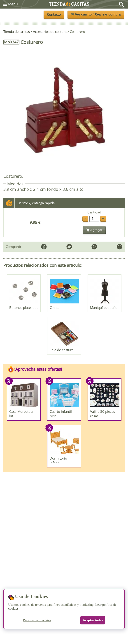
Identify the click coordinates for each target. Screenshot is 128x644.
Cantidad (94, 212)
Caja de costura (62, 350)
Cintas (54, 307)
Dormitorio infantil (58, 460)
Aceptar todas (93, 620)
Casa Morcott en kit (22, 414)
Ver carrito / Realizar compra (96, 14)
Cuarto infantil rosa (61, 414)
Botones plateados (24, 307)
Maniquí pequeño (104, 307)
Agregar (94, 230)
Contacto (54, 14)
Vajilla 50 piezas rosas (102, 414)
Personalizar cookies (37, 620)
